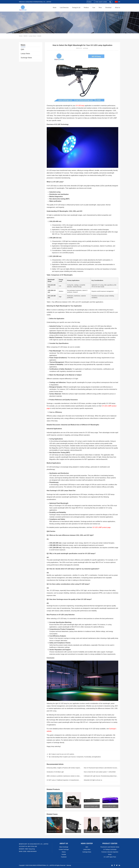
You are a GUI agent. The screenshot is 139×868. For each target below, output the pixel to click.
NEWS (26, 36)
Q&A (22, 49)
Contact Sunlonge (64, 849)
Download (108, 8)
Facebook (64, 857)
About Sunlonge (64, 847)
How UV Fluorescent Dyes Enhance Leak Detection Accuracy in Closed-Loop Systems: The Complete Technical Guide (101, 768)
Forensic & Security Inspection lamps (110, 853)
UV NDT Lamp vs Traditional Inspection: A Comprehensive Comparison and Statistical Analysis (64, 780)
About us (117, 8)
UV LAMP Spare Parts (110, 857)
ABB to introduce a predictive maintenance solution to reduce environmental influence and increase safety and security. (64, 776)
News (100, 8)
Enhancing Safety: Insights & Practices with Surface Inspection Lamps (64, 768)
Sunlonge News (26, 58)
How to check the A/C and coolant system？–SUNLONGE (100, 772)
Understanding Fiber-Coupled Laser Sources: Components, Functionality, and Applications (76, 757)
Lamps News (32, 36)
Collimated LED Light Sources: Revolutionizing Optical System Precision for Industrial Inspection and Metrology (101, 776)
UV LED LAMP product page (101, 527)
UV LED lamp (80, 106)
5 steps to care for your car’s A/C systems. (63, 754)
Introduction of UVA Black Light (55, 772)
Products (86, 8)
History (64, 852)
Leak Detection (64, 8)
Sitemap (69, 865)
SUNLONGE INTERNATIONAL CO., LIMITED (42, 865)
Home (55, 8)
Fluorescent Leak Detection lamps (110, 847)
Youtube (64, 854)
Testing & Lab (76, 8)
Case (94, 8)
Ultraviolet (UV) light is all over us (93, 780)
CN (117, 2)
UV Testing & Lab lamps (110, 849)
